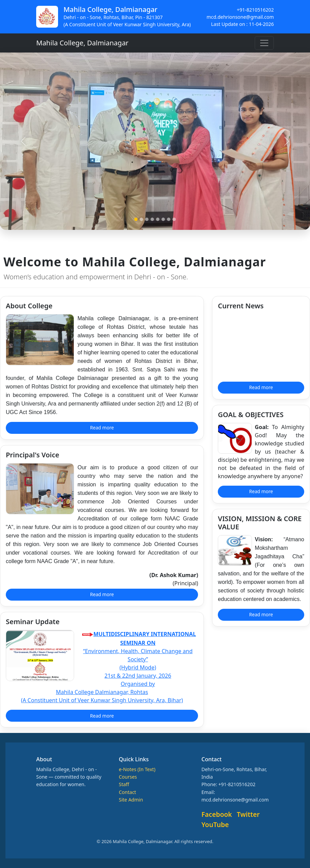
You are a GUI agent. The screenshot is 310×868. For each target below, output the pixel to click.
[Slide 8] (174, 219)
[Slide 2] (141, 219)
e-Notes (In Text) (137, 769)
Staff (124, 784)
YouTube (215, 825)
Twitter (248, 814)
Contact (128, 792)
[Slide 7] (169, 219)
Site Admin (131, 800)
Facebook (217, 814)
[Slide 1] (136, 219)
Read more (102, 428)
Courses (128, 777)
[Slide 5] (158, 219)
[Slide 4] (152, 219)
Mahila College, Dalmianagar (82, 43)
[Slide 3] (147, 219)
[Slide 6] (163, 219)
